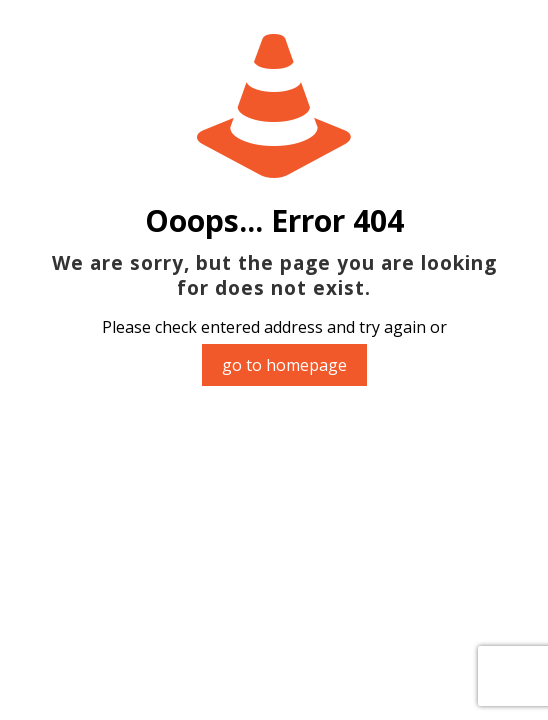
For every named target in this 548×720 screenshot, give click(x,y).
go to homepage (284, 365)
